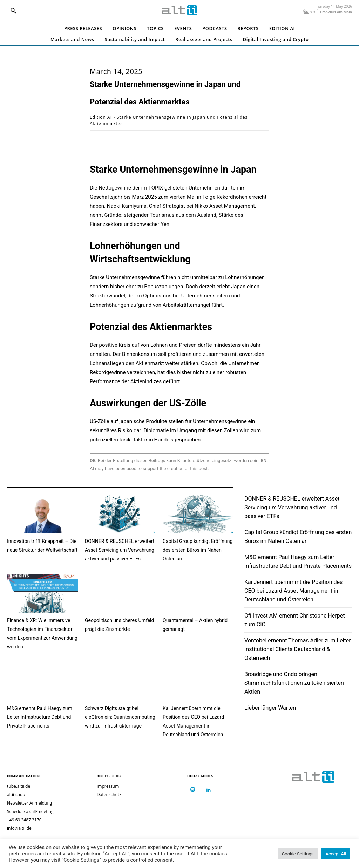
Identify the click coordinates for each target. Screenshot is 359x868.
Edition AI (101, 117)
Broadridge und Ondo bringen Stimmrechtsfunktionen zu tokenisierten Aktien (294, 683)
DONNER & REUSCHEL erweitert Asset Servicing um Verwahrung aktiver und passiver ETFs (120, 550)
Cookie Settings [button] (298, 854)
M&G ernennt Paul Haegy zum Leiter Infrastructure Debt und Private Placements (40, 717)
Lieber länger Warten (270, 708)
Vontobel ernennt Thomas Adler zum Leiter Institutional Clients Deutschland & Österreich (298, 649)
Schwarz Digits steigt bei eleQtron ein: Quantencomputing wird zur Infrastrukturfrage (120, 717)
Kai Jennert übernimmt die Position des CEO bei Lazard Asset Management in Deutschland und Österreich (293, 591)
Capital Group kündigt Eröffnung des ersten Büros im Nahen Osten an (198, 550)
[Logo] (179, 10)
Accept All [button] (336, 854)
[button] (13, 11)
